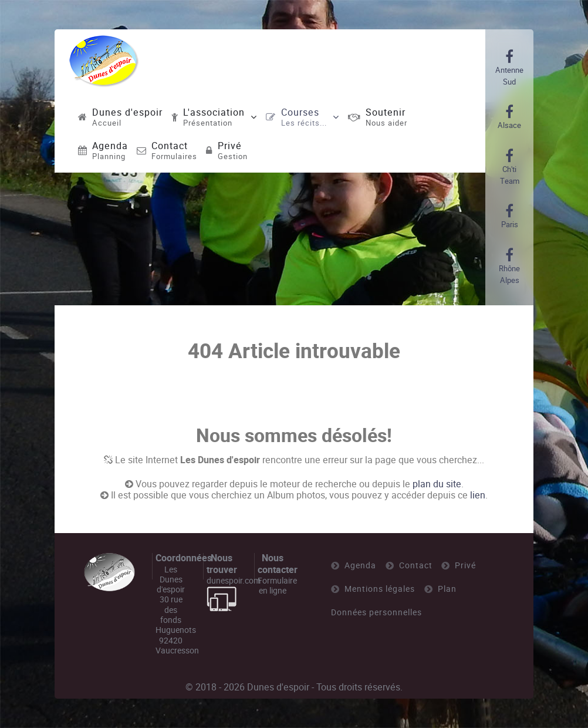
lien (478, 495)
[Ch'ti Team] (510, 167)
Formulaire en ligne (277, 586)
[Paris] (510, 217)
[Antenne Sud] (509, 68)
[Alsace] (509, 117)
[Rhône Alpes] (509, 267)
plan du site (437, 484)
